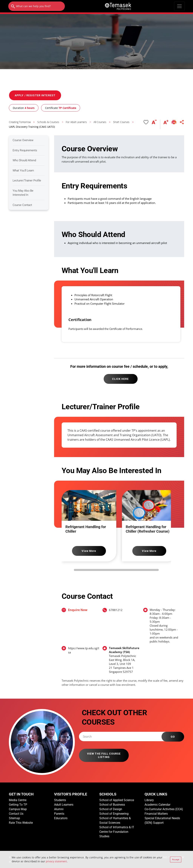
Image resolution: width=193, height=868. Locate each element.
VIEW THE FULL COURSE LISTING (104, 755)
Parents (59, 814)
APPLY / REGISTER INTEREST (35, 95)
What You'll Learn (23, 171)
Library (149, 800)
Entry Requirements (25, 150)
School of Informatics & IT (117, 827)
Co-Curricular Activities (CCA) (164, 809)
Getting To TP (18, 805)
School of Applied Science (117, 800)
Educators (61, 818)
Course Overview (23, 140)
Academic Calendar (157, 805)
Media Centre (18, 800)
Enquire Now (78, 610)
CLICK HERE (120, 379)
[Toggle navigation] (179, 6)
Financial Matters (156, 814)
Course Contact (22, 205)
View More (89, 551)
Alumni (59, 809)
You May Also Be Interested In (23, 193)
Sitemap (14, 818)
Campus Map (18, 809)
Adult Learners (64, 805)
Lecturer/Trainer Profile (27, 180)
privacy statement (56, 861)
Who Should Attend (24, 160)
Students (60, 800)
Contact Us (16, 814)
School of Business (112, 805)
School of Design (111, 809)
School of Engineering (114, 814)
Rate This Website (21, 823)
